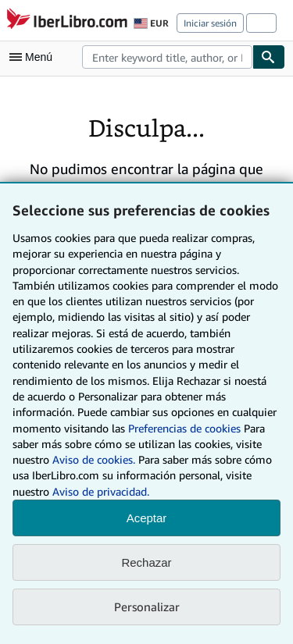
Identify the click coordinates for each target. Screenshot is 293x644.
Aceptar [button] (147, 518)
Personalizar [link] (147, 607)
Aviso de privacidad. (101, 491)
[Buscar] (269, 57)
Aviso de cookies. (94, 459)
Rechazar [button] (146, 562)
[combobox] (167, 57)
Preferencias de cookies (184, 428)
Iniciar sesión (210, 23)
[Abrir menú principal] (34, 57)
